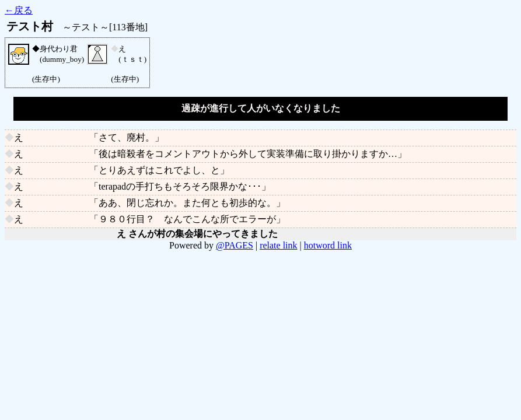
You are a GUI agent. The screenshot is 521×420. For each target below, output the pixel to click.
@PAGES (235, 245)
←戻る (19, 10)
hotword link (328, 245)
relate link (278, 245)
